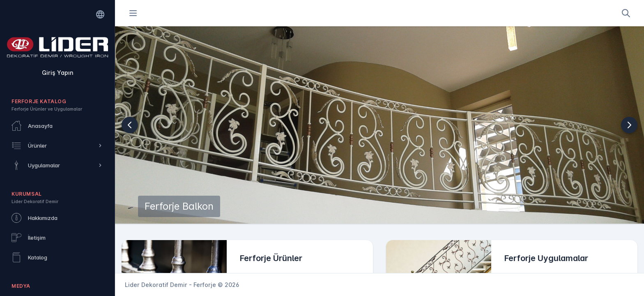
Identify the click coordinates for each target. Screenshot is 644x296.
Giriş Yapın (57, 73)
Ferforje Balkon (179, 206)
